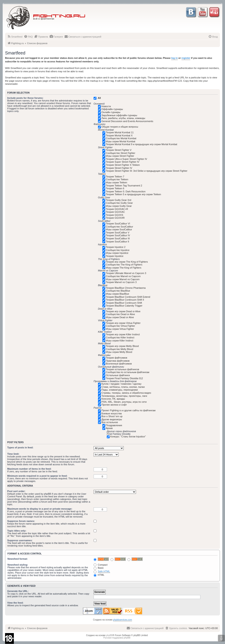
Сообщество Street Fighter (121, 153)
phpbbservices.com (123, 620)
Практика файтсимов (118, 361)
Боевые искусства (112, 413)
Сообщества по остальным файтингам (128, 372)
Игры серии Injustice (117, 253)
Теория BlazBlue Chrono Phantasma (126, 288)
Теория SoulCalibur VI (118, 224)
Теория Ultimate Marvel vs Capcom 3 (126, 273)
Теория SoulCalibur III (118, 238)
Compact (101, 565)
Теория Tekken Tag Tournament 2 (124, 186)
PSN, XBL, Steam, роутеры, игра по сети (124, 402)
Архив (109, 428)
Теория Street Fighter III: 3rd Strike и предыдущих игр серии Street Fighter (147, 171)
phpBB (109, 635)
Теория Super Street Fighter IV (123, 162)
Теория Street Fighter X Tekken (123, 165)
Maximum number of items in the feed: (29, 469)
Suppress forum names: (21, 521)
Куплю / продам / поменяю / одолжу (122, 384)
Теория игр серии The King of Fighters (127, 262)
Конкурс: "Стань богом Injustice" (128, 437)
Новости (106, 106)
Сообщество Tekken (117, 179)
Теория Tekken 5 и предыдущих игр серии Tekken (133, 194)
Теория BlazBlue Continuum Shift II (125, 300)
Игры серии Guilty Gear (119, 206)
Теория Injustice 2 (116, 247)
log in (174, 58)
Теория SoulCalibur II (118, 242)
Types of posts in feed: (20, 447)
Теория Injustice (115, 256)
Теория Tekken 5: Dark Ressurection (126, 191)
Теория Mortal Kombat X (119, 135)
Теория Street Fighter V (119, 150)
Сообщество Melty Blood (120, 349)
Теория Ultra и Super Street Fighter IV (127, 159)
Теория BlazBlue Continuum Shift (124, 303)
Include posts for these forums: (25, 98)
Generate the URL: (18, 591)
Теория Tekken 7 (115, 177)
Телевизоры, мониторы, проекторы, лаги (124, 396)
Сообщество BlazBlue (118, 291)
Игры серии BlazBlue (118, 294)
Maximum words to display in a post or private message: (40, 509)
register (186, 58)
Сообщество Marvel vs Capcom (123, 276)
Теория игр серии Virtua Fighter (123, 323)
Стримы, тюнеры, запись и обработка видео (126, 393)
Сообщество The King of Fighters (124, 265)
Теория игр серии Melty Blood (122, 346)
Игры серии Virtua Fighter (120, 329)
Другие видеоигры (112, 419)
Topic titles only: (17, 531)
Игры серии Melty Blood (119, 352)
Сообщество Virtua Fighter (121, 326)
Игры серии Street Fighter (120, 156)
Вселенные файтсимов (119, 364)
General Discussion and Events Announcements (127, 121)
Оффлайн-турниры (112, 109)
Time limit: (13, 454)
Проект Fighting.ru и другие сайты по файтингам (129, 410)
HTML (99, 575)
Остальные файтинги (118, 375)
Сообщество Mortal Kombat (121, 138)
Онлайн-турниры (111, 112)
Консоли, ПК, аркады (113, 399)
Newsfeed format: (18, 559)
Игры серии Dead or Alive (120, 317)
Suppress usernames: (20, 540)
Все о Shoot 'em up (112, 416)
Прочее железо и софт (114, 405)
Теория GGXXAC (115, 212)
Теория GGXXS (115, 215)
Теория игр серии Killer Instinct (123, 334)
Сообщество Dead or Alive (120, 314)
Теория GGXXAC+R (117, 209)
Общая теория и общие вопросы (120, 127)
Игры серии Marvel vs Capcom (123, 279)
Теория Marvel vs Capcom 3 (121, 282)
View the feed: (15, 603)
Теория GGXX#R (115, 218)
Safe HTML (104, 571)
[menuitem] (15, 37)
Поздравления (114, 425)
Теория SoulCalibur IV (118, 235)
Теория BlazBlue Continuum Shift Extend (128, 297)
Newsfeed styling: (18, 565)
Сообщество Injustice (118, 250)
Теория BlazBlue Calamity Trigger (124, 306)
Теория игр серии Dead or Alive (123, 311)
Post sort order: (16, 491)
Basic (99, 568)
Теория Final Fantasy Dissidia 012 (124, 378)
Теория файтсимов (117, 358)
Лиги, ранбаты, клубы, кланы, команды (123, 118)
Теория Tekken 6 (115, 188)
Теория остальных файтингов (122, 369)
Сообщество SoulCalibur (120, 227)
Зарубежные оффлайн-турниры (119, 115)
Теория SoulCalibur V (118, 233)
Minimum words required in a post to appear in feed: (37, 476)
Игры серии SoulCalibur (119, 229)
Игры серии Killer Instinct (120, 341)
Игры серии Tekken (117, 182)
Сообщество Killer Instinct (120, 337)
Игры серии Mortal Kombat (121, 141)
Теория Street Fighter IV (119, 168)
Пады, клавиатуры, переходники (120, 390)
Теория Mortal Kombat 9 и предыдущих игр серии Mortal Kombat (142, 144)
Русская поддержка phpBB (117, 638)
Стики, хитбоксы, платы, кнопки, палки (123, 387)
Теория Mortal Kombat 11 (120, 132)
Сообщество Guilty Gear (119, 203)
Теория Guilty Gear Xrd (119, 200)
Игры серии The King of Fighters (124, 268)
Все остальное (110, 422)
